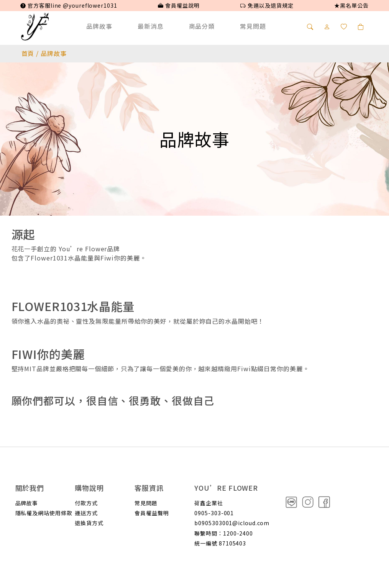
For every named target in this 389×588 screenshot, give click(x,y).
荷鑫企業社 (209, 503)
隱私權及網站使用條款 (44, 513)
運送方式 (86, 513)
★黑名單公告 (351, 5)
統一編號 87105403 (220, 543)
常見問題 (253, 26)
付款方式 (86, 503)
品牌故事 (99, 26)
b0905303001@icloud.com (232, 523)
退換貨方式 (89, 523)
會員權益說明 (179, 5)
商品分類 (202, 26)
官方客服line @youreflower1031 (69, 5)
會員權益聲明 (152, 513)
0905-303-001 (214, 513)
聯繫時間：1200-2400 (224, 533)
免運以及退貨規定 (267, 5)
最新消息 (151, 26)
